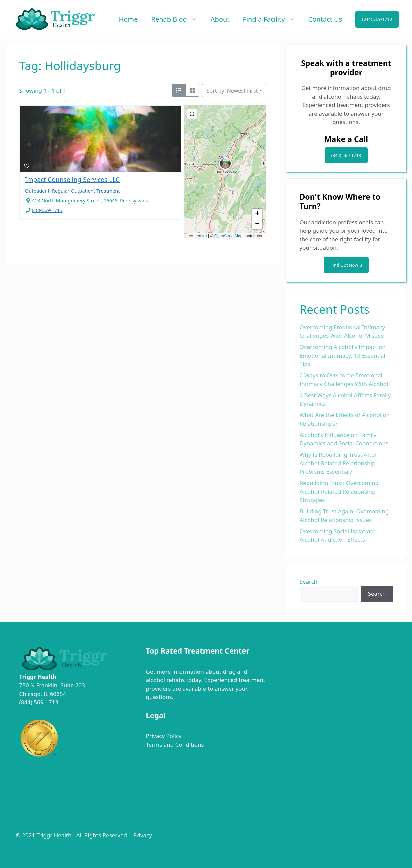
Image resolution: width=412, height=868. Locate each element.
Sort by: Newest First (232, 91)
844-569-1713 (47, 210)
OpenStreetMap (228, 236)
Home (129, 19)
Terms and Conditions (175, 744)
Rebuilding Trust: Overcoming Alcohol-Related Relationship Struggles (339, 491)
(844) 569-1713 (377, 19)
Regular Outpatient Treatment (86, 191)
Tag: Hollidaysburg (70, 66)
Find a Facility (272, 19)
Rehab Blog (177, 19)
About (220, 19)
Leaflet (198, 236)
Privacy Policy (164, 736)
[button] (225, 172)
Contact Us (325, 19)
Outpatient (37, 191)
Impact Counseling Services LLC (72, 180)
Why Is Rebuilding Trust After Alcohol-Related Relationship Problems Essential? (338, 463)
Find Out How (346, 265)
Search (309, 582)
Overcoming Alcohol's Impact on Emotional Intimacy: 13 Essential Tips (343, 355)
